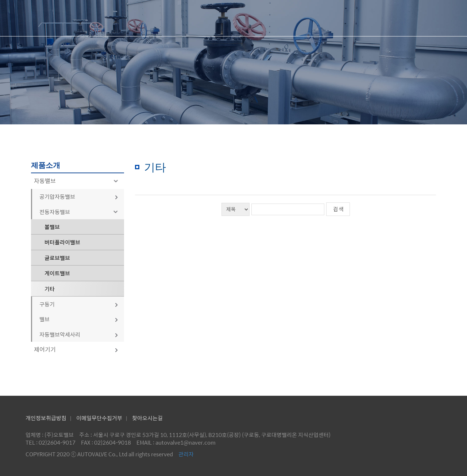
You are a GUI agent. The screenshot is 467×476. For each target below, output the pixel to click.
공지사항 (410, 18)
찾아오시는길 (147, 418)
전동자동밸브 (80, 212)
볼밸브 (52, 227)
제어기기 (76, 349)
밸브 (79, 319)
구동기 (79, 304)
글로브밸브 (57, 258)
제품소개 (286, 18)
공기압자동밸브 (79, 196)
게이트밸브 (57, 273)
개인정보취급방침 (46, 418)
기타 (50, 289)
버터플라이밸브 (62, 242)
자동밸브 (77, 181)
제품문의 (348, 18)
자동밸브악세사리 (79, 334)
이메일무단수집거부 (99, 418)
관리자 (186, 454)
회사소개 (223, 18)
